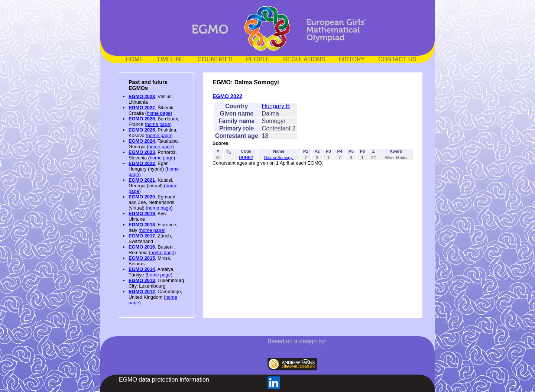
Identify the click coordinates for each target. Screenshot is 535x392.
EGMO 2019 (142, 213)
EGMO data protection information (164, 380)
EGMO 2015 (142, 258)
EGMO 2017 (142, 236)
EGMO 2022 (142, 163)
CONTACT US (397, 59)
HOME (134, 59)
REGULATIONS (304, 59)
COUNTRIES (215, 59)
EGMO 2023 (142, 152)
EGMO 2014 (142, 269)
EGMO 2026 (142, 119)
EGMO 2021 (142, 180)
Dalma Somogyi (279, 158)
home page (159, 113)
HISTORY (352, 59)
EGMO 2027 (142, 108)
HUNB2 (246, 158)
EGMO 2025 (142, 130)
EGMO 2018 (142, 225)
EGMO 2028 (142, 96)
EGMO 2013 (142, 280)
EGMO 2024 (142, 141)
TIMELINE (171, 59)
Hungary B (276, 106)
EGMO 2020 (142, 197)
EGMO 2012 (142, 291)
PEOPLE (258, 59)
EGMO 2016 (142, 247)
